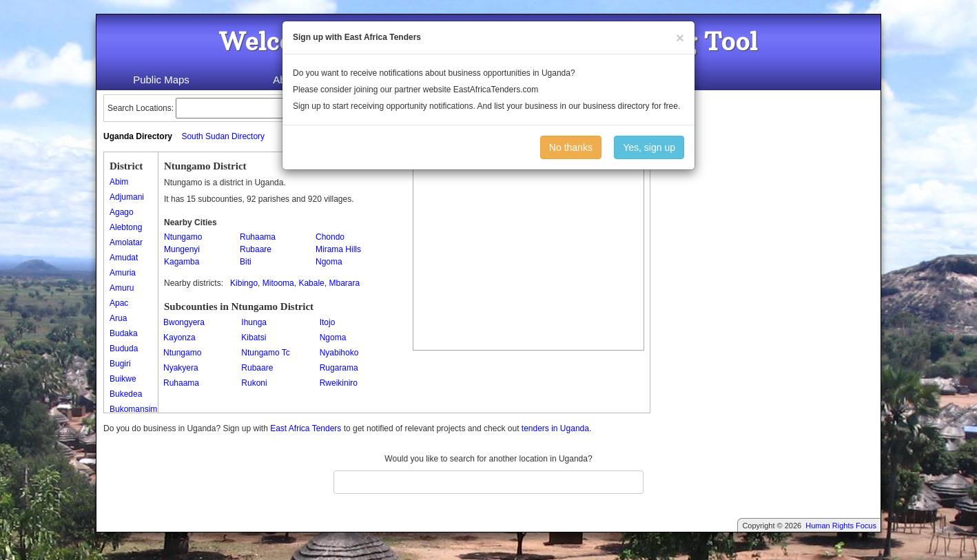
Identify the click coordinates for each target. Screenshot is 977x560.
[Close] (680, 38)
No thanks (571, 147)
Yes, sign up (649, 147)
